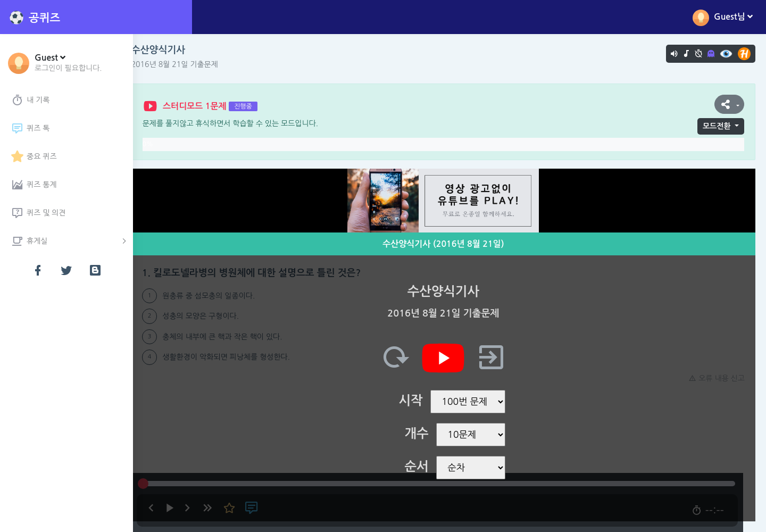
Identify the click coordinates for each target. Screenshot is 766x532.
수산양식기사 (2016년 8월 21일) (449, 244)
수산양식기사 (171, 50)
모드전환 (717, 126)
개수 (423, 434)
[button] (68, 62)
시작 (417, 401)
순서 (423, 467)
